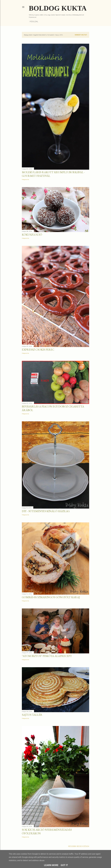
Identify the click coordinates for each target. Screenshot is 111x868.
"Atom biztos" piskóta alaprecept (47, 656)
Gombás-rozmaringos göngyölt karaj (51, 597)
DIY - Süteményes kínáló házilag (46, 511)
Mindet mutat (81, 35)
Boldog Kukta (58, 8)
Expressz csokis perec (38, 350)
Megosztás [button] (25, 179)
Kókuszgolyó (32, 235)
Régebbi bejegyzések (79, 846)
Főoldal (34, 22)
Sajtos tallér (32, 715)
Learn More (51, 865)
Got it (64, 865)
